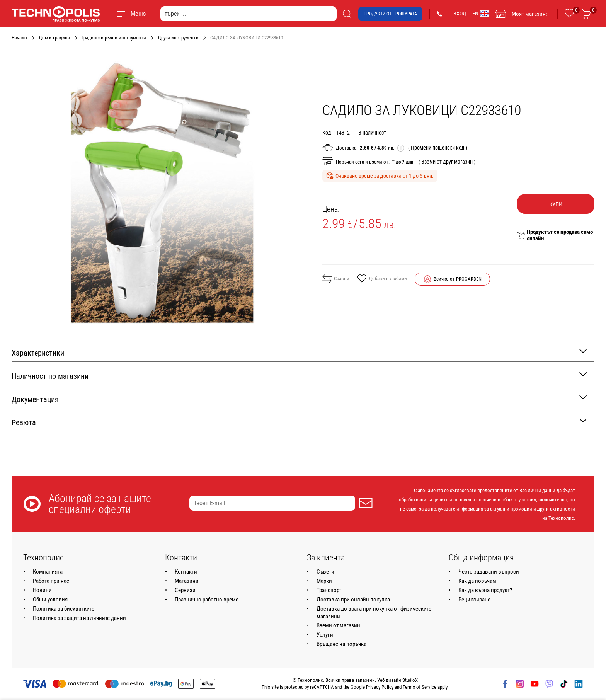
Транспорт (329, 590)
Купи (556, 204)
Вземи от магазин (338, 625)
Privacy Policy (380, 687)
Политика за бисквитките (64, 609)
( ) (438, 148)
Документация (299, 399)
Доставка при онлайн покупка (353, 600)
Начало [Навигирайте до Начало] (19, 38)
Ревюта (299, 422)
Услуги (325, 635)
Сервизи (185, 590)
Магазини (187, 581)
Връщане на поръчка (341, 644)
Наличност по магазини (299, 376)
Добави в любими (382, 279)
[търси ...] (249, 14)
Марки (324, 581)
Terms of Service (420, 687)
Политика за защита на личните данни (79, 618)
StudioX (410, 680)
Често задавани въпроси (489, 572)
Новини (42, 590)
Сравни (336, 279)
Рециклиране (474, 600)
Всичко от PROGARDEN (458, 279)
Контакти (186, 572)
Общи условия (50, 600)
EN (481, 14)
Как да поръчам (477, 581)
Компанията (48, 572)
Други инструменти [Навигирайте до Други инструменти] (178, 38)
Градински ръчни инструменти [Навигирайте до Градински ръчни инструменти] (114, 38)
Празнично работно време (207, 600)
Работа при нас (51, 581)
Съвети (325, 572)
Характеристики (299, 352)
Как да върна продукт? (485, 590)
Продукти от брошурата (390, 14)
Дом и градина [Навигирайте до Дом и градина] (54, 38)
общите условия (519, 500)
